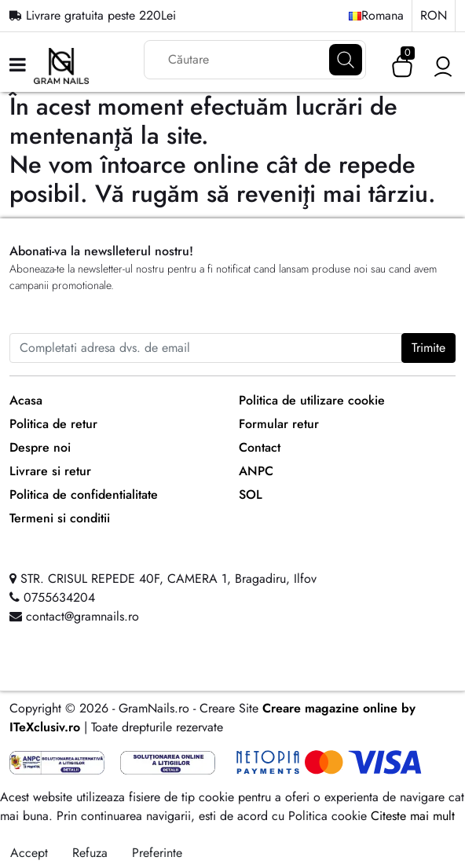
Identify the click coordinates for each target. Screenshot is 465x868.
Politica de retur (53, 424)
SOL (251, 494)
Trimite (428, 348)
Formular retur (279, 424)
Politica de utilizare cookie (312, 400)
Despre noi (40, 447)
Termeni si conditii (60, 518)
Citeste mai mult (413, 816)
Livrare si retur (50, 471)
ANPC (256, 471)
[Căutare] (346, 60)
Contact (260, 447)
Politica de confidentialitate (84, 494)
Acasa (26, 400)
